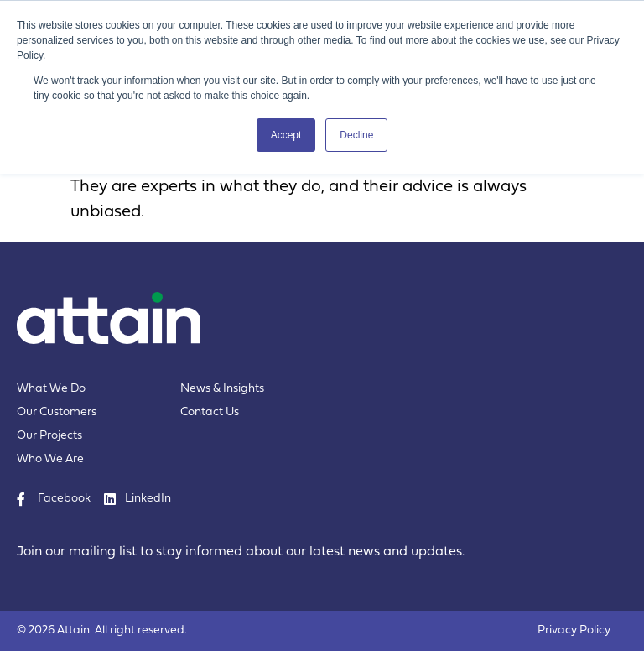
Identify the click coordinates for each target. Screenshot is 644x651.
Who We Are (50, 459)
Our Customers (57, 412)
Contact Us (210, 412)
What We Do (51, 389)
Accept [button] (286, 135)
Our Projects (49, 436)
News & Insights (222, 389)
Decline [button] (356, 135)
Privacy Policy (574, 630)
